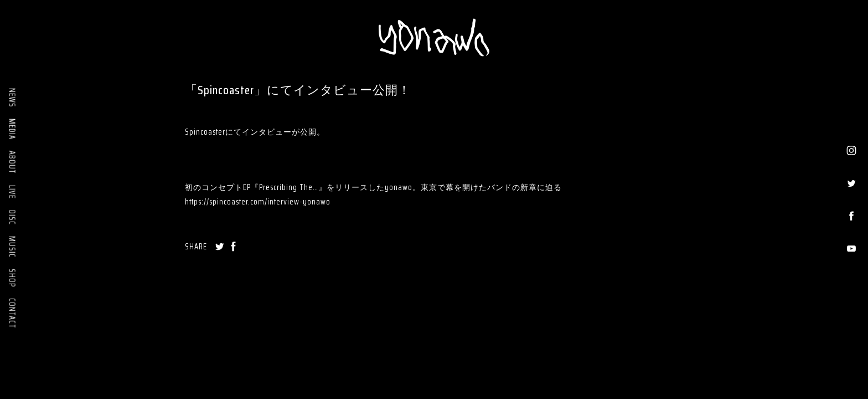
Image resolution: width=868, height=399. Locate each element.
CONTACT (12, 313)
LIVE (12, 192)
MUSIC (12, 247)
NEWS (12, 98)
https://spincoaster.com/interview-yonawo (258, 202)
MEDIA (12, 129)
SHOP (12, 278)
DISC (12, 218)
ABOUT (12, 162)
